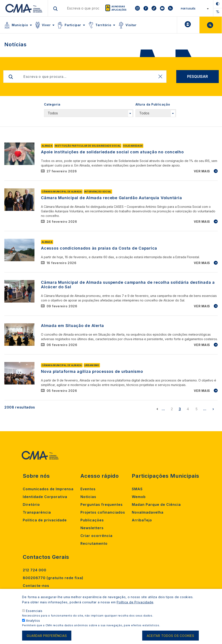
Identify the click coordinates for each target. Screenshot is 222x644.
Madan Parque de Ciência (156, 505)
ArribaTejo (142, 520)
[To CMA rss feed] (170, 8)
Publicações (92, 520)
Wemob (139, 497)
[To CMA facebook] (146, 8)
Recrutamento (94, 543)
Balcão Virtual (211, 25)
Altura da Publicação (153, 104)
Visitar (131, 25)
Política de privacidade (45, 520)
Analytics (33, 624)
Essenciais (34, 614)
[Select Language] (193, 9)
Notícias (88, 497)
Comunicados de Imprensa (48, 489)
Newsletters (92, 528)
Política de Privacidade (135, 605)
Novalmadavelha (148, 512)
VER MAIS (202, 171)
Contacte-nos (36, 586)
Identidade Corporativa (45, 497)
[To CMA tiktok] (154, 8)
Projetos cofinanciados (103, 512)
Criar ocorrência (96, 536)
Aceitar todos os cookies (171, 639)
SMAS (137, 489)
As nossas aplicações (119, 8)
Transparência (37, 512)
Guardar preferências (47, 639)
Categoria (52, 104)
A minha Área (188, 25)
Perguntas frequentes (102, 505)
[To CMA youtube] (162, 8)
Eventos (88, 489)
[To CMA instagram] (137, 8)
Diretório (31, 505)
